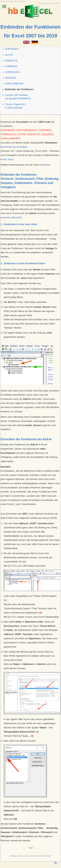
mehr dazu (7, 159)
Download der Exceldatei (14, 147)
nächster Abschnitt (11, 217)
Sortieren (45, 165)
